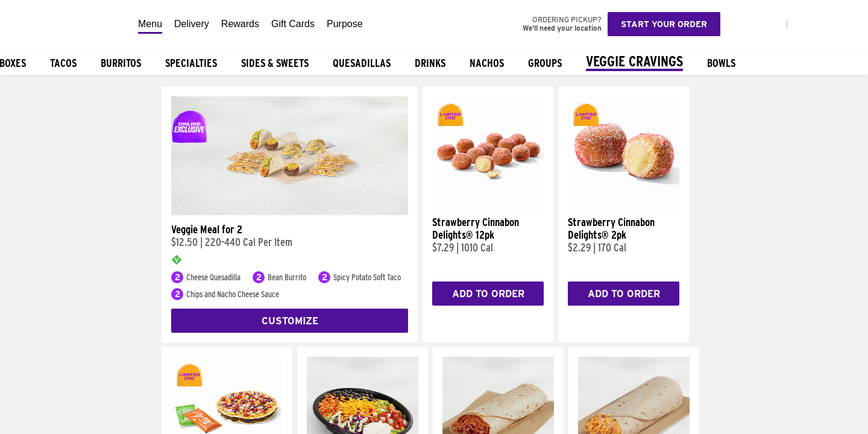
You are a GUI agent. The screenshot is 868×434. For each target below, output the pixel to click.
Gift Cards (293, 24)
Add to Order (488, 294)
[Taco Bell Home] (66, 24)
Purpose (345, 24)
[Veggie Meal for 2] (290, 212)
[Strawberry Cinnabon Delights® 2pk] (624, 207)
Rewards (240, 24)
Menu (150, 24)
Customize (290, 321)
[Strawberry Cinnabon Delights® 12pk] (488, 207)
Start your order (664, 24)
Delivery (192, 24)
